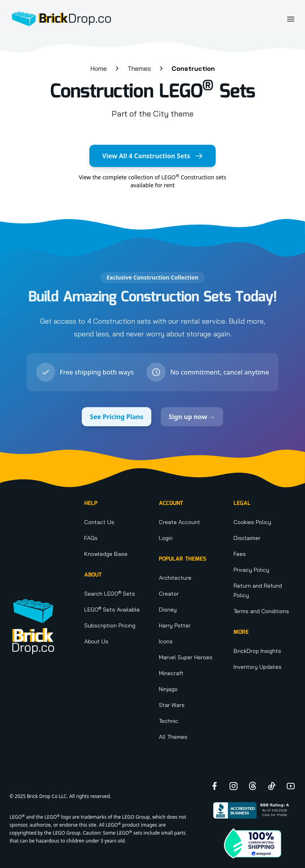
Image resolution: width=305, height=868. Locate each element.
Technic (169, 721)
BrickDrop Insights (257, 651)
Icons (166, 641)
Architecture (175, 578)
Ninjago (168, 689)
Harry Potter (175, 625)
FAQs (91, 538)
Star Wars (172, 705)
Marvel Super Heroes (186, 657)
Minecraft (171, 673)
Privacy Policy (251, 570)
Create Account (180, 522)
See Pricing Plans (116, 417)
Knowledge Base (106, 554)
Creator (169, 594)
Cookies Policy (252, 522)
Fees (240, 554)
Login (166, 538)
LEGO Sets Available (112, 610)
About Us (96, 641)
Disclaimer (247, 538)
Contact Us (99, 522)
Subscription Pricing (110, 625)
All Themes (173, 737)
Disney (168, 610)
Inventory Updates (258, 667)
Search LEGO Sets (110, 594)
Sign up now (192, 417)
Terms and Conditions (261, 611)
